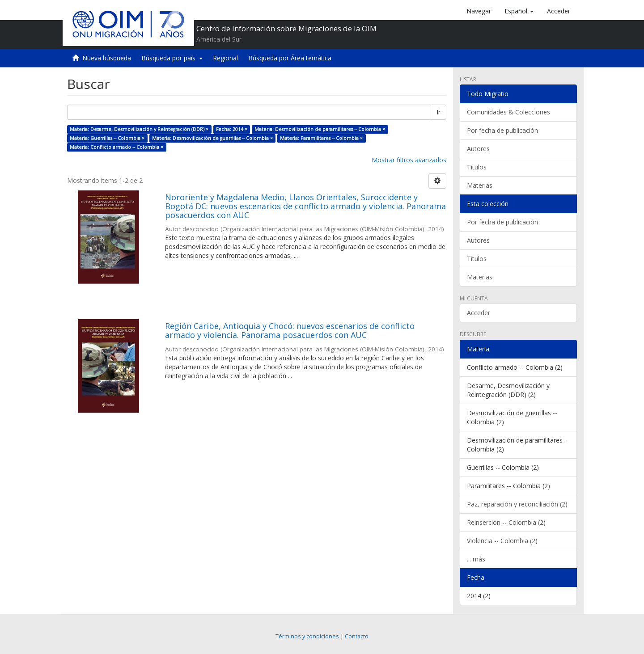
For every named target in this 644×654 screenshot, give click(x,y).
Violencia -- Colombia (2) (502, 541)
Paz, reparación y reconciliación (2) (517, 504)
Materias (480, 185)
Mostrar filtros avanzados (409, 160)
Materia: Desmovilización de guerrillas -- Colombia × (212, 138)
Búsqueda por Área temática (290, 58)
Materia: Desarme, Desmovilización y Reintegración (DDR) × (139, 129)
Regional (225, 58)
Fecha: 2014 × (232, 129)
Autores (478, 149)
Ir (439, 112)
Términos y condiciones (307, 636)
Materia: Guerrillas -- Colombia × (107, 138)
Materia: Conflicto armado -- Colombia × (117, 147)
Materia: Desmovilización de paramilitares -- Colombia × (320, 129)
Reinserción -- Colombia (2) (506, 522)
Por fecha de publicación (502, 130)
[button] (519, 11)
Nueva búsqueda (107, 58)
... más (476, 559)
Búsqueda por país (172, 58)
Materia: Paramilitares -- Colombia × (321, 138)
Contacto (357, 636)
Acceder (479, 313)
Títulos (477, 167)
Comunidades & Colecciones (508, 112)
